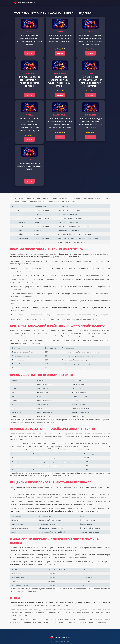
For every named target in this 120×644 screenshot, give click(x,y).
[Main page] (60, 2)
